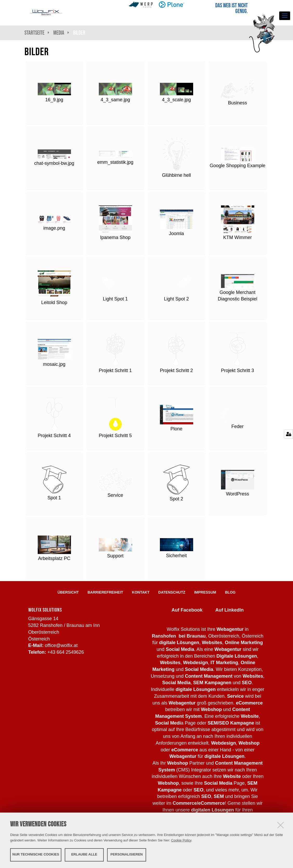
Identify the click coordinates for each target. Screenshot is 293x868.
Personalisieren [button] (127, 854)
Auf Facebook (187, 610)
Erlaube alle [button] (84, 854)
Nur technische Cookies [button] (36, 854)
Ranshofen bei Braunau (179, 636)
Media (59, 33)
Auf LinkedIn (229, 610)
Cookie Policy (181, 840)
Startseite (34, 33)
